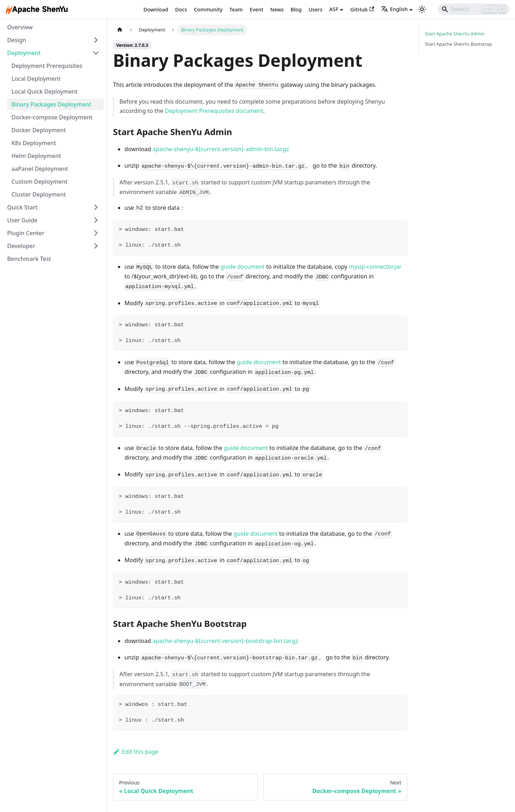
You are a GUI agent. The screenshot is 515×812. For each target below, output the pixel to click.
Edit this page (136, 752)
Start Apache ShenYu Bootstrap (458, 44)
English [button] (394, 9)
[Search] (474, 9)
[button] (53, 40)
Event (256, 9)
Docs (181, 9)
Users (316, 9)
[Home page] (120, 30)
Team (236, 9)
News (277, 9)
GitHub (362, 9)
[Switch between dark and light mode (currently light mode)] (422, 9)
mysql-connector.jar (375, 267)
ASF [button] (334, 9)
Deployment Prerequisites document (214, 111)
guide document (242, 267)
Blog (296, 9)
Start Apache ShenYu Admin (455, 34)
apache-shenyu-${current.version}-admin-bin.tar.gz (221, 149)
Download (156, 9)
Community (208, 9)
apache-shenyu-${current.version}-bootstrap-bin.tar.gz (225, 641)
